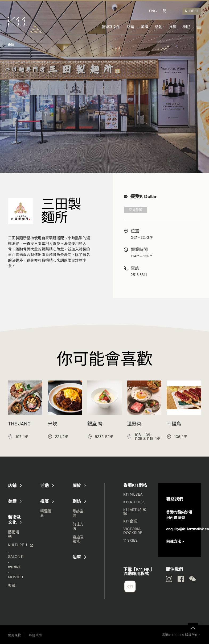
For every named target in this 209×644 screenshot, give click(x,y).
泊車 (77, 557)
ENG (153, 11)
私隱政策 (35, 635)
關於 (77, 486)
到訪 (187, 27)
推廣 (173, 27)
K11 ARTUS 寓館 (135, 512)
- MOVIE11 (16, 575)
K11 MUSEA (133, 494)
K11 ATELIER (134, 502)
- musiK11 (15, 565)
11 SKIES (130, 540)
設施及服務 (78, 540)
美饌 (145, 27)
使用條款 (14, 635)
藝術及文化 (111, 27)
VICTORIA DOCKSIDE (133, 531)
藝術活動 (14, 534)
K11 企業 (130, 521)
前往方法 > (175, 541)
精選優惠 (46, 513)
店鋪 (130, 27)
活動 (159, 27)
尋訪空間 (78, 513)
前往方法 (78, 526)
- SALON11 (16, 554)
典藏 (12, 586)
